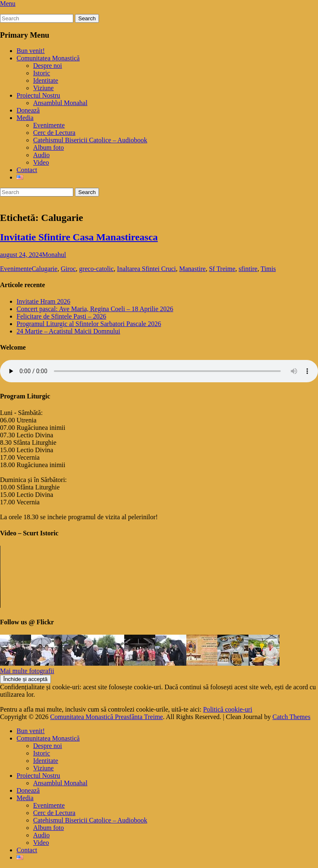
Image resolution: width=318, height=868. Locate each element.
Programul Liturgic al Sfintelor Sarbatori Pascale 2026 (89, 324)
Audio (41, 155)
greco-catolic (96, 269)
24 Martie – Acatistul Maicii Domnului (68, 331)
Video (41, 162)
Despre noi (48, 66)
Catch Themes (291, 717)
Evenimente (49, 125)
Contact (27, 170)
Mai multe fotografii (27, 671)
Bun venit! (31, 51)
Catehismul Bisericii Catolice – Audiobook (90, 140)
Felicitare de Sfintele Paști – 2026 (61, 316)
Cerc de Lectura (54, 133)
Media (25, 118)
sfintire (248, 269)
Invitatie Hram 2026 (43, 301)
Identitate (46, 80)
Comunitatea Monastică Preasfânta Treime (106, 717)
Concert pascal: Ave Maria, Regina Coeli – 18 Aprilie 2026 (95, 309)
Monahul (54, 255)
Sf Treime (222, 269)
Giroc (68, 269)
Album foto (48, 147)
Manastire (193, 269)
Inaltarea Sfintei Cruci (147, 269)
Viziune (43, 88)
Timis (268, 269)
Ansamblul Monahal (60, 103)
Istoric (42, 73)
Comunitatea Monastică (48, 58)
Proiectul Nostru (38, 95)
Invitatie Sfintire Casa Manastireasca (79, 237)
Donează (28, 110)
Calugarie (44, 269)
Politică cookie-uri (228, 709)
